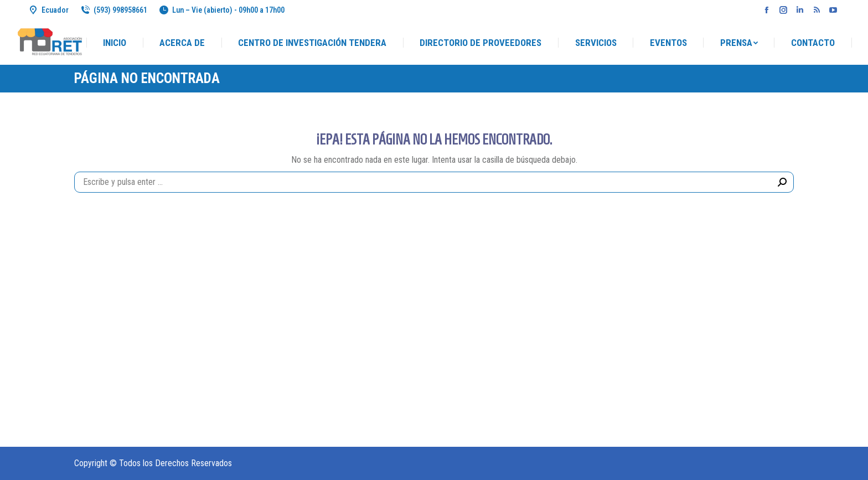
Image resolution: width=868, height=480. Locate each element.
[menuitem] (115, 43)
